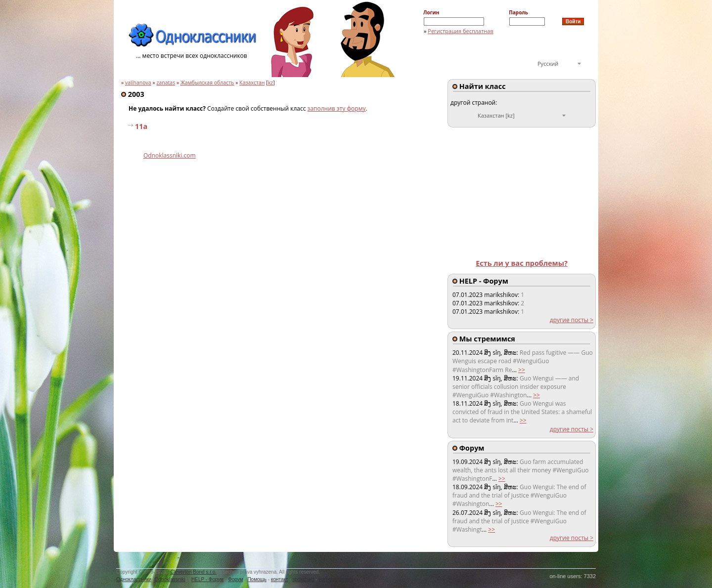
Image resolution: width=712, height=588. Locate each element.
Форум (235, 579)
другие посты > (572, 320)
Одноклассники (134, 579)
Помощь (257, 579)
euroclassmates (336, 579)
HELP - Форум (207, 579)
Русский (548, 63)
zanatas (166, 83)
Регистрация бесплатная (460, 31)
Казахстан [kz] (496, 115)
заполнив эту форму (337, 108)
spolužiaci (304, 579)
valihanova (138, 83)
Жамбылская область (207, 83)
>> (522, 370)
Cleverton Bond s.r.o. (194, 572)
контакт (280, 579)
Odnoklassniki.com (170, 155)
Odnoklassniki (170, 579)
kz (271, 83)
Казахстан (252, 83)
